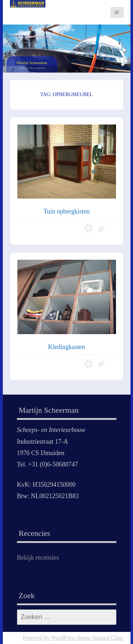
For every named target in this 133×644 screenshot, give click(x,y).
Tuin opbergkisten (66, 211)
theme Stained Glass (99, 638)
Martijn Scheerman (32, 63)
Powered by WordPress (49, 638)
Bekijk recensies (38, 558)
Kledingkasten (67, 347)
